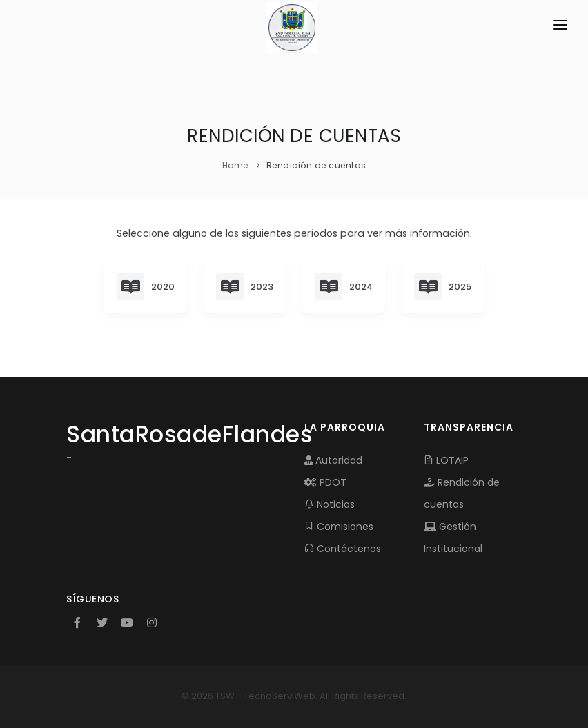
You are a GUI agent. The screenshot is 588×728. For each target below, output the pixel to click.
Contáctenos (343, 549)
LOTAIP (446, 460)
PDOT (325, 482)
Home (235, 165)
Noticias (330, 504)
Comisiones (339, 527)
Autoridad (333, 460)
